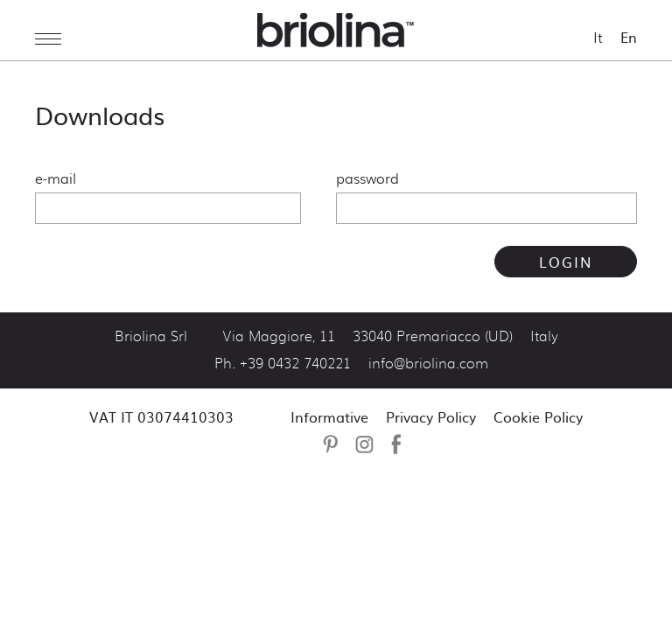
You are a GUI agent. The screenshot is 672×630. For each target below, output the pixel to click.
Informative (329, 416)
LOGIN (566, 262)
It (598, 37)
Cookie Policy (538, 416)
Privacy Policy (431, 416)
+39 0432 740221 (295, 364)
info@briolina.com (428, 364)
